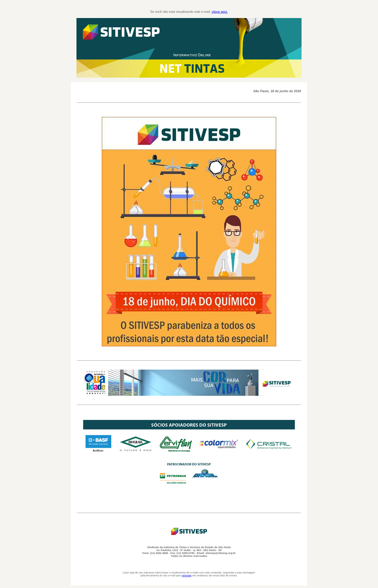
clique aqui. (220, 12)
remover (187, 575)
